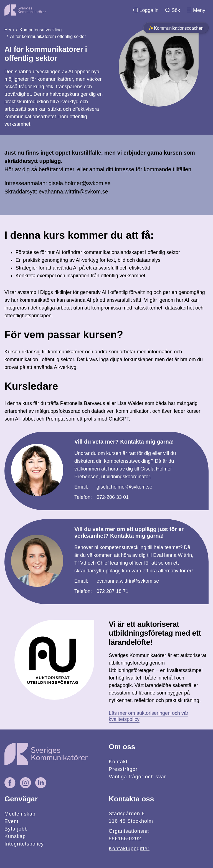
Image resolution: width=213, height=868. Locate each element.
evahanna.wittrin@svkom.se (128, 581)
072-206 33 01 (113, 497)
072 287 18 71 (112, 591)
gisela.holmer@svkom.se (124, 487)
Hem (9, 30)
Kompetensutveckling (40, 30)
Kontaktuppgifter (129, 848)
